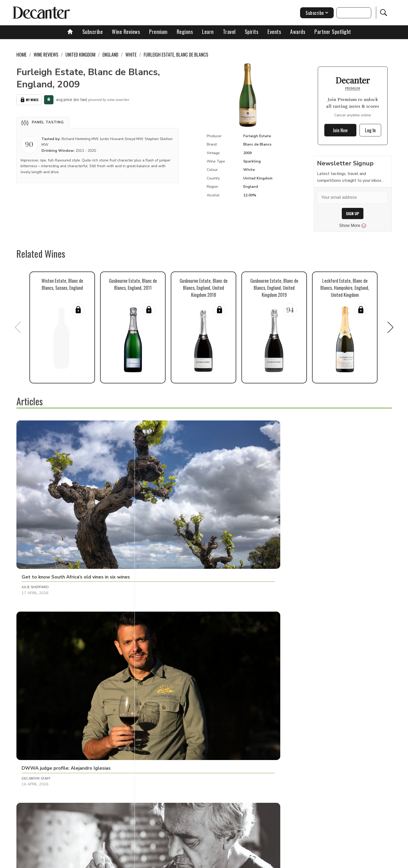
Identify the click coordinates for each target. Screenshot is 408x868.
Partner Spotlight (333, 32)
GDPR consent (286, 862)
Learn (208, 32)
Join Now (340, 130)
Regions (185, 32)
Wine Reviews (126, 32)
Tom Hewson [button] (157, 620)
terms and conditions (250, 862)
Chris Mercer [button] (282, 620)
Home (22, 55)
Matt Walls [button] (33, 733)
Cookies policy (182, 862)
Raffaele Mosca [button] (284, 508)
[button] (43, 121)
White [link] (131, 55)
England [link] (110, 55)
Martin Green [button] (34, 620)
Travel (229, 32)
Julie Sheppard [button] (35, 508)
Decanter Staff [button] (160, 508)
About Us (107, 862)
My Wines (29, 99)
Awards (298, 32)
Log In (370, 130)
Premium (158, 32)
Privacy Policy (213, 862)
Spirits (252, 32)
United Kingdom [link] (80, 55)
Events (274, 32)
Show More (353, 226)
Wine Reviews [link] (46, 55)
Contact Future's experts (142, 862)
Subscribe (93, 32)
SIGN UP (353, 213)
